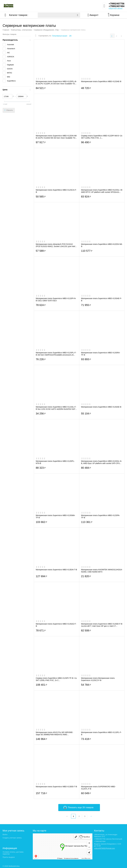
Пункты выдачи (9, 857)
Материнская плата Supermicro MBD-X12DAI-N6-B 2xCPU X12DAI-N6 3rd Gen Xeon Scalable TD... (56, 137)
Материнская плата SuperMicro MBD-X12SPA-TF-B (101, 516)
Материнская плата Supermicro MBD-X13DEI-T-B (56, 787)
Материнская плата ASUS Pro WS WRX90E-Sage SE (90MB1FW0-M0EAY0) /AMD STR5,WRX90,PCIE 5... (54, 733)
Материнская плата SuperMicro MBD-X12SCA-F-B (56, 191)
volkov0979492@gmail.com (104, 848)
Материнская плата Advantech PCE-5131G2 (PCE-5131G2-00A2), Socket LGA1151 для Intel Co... (55, 245)
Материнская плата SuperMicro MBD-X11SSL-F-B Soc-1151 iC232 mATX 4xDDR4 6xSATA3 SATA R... (56, 408)
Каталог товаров (18, 15)
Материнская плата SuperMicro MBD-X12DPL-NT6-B (55, 462)
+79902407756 (117, 4)
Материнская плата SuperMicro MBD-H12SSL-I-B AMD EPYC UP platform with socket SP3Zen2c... (102, 191)
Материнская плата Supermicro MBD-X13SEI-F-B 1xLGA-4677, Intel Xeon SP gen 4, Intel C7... (102, 625)
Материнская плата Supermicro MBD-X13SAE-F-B (101, 299)
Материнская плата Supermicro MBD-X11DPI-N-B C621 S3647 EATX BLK (56, 299)
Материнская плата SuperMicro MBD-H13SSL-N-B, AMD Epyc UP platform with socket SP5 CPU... (101, 462)
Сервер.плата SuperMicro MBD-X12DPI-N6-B (102, 137)
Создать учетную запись (12, 838)
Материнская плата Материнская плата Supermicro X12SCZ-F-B (98, 679)
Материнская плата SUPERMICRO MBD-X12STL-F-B (98, 788)
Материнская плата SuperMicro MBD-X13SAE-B (101, 407)
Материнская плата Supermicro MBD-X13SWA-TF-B (55, 516)
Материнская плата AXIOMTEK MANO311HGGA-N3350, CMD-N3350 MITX (102, 571)
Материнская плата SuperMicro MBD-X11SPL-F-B (101, 733)
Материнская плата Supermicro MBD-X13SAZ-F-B (56, 625)
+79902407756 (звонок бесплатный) (108, 839)
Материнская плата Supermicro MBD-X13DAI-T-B (56, 570)
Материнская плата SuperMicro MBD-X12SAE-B (101, 81)
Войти (5, 835)
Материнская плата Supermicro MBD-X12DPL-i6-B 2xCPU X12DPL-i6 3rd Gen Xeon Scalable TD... (56, 82)
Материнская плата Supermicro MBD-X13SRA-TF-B (101, 354)
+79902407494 (117, 6)
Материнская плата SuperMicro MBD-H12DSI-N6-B (102, 245)
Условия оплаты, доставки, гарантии (13, 853)
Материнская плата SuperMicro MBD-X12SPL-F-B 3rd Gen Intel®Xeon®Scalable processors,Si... (56, 354)
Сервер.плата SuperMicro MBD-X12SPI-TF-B (56, 679)
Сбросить (9, 110)
